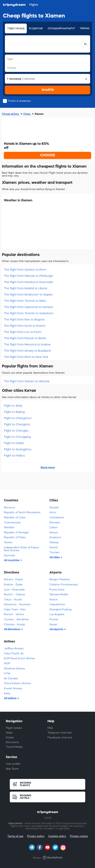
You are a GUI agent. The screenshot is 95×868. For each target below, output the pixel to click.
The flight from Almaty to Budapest (27, 351)
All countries (12, 560)
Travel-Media (14, 747)
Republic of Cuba (15, 517)
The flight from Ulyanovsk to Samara (28, 307)
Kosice (53, 599)
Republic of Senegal (16, 532)
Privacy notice (79, 836)
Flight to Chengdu (16, 431)
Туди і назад (16, 28)
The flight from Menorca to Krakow (27, 344)
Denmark (10, 555)
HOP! (7, 663)
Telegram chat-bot (60, 733)
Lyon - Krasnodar (14, 590)
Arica (53, 512)
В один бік (36, 28)
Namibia (9, 527)
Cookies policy (57, 836)
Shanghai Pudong (60, 609)
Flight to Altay (13, 406)
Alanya (54, 532)
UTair (7, 673)
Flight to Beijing (14, 412)
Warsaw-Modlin (59, 594)
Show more (48, 467)
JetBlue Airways (14, 648)
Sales (9, 733)
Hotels (10, 737)
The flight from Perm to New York (26, 357)
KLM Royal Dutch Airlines (19, 658)
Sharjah (54, 507)
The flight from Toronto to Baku (25, 301)
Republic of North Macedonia (22, 512)
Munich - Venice (14, 614)
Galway (54, 542)
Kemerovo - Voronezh (17, 604)
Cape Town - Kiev (15, 609)
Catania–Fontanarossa (64, 584)
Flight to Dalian (14, 443)
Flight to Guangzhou (18, 449)
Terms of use (15, 836)
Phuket (54, 619)
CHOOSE (48, 155)
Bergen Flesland (59, 579)
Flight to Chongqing (17, 437)
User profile (13, 764)
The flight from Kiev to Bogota (24, 319)
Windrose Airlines (14, 668)
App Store (12, 769)
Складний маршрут (61, 28)
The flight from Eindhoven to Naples (28, 295)
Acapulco (55, 537)
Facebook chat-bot (60, 737)
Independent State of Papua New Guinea (21, 549)
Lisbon (53, 527)
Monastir (55, 522)
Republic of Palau (15, 537)
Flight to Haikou (14, 456)
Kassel (53, 624)
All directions (12, 629)
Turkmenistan (12, 522)
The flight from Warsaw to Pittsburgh (28, 276)
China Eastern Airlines (17, 683)
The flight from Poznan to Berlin (25, 338)
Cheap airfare (11, 114)
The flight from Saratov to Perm (25, 270)
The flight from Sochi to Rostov (25, 326)
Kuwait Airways (13, 688)
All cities (55, 557)
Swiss (7, 693)
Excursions (12, 742)
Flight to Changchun (18, 418)
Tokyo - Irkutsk (13, 599)
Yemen (8, 542)
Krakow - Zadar (13, 584)
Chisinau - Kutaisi (14, 624)
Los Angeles (57, 614)
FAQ (50, 728)
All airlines (11, 698)
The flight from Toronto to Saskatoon (29, 313)
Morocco (9, 507)
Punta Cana (57, 590)
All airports (57, 629)
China (27, 114)
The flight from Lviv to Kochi (23, 332)
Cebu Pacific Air (14, 653)
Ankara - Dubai (13, 579)
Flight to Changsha (17, 424)
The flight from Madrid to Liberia (26, 288)
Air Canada (11, 678)
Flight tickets (14, 728)
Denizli (54, 547)
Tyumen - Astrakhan (16, 619)
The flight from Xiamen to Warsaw (27, 381)
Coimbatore (57, 517)
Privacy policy (36, 836)
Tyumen (54, 552)
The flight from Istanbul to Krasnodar (29, 282)
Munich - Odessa (14, 594)
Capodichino (57, 604)
